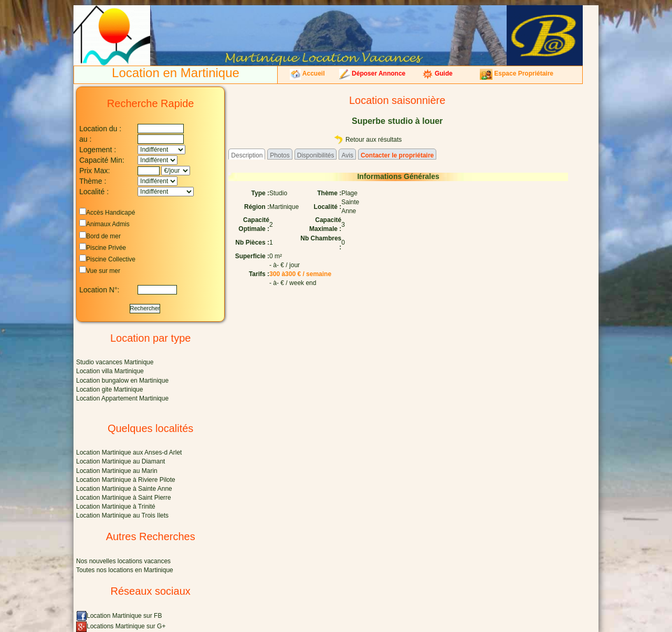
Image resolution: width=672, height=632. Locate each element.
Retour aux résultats (368, 140)
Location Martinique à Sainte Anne (124, 489)
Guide (437, 73)
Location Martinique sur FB (119, 616)
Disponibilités (316, 155)
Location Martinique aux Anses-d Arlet (129, 452)
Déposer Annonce (372, 73)
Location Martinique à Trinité (116, 507)
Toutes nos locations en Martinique (125, 570)
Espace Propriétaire (517, 73)
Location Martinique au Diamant (120, 461)
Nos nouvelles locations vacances (123, 561)
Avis (347, 155)
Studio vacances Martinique (115, 362)
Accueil (307, 73)
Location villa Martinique (110, 371)
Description (247, 155)
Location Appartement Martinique (122, 398)
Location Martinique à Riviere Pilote (126, 480)
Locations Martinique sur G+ (121, 626)
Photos (280, 155)
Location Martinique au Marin (117, 471)
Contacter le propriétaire (397, 155)
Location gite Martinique (109, 389)
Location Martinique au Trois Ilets (122, 515)
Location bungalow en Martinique (122, 381)
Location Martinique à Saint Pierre (124, 498)
